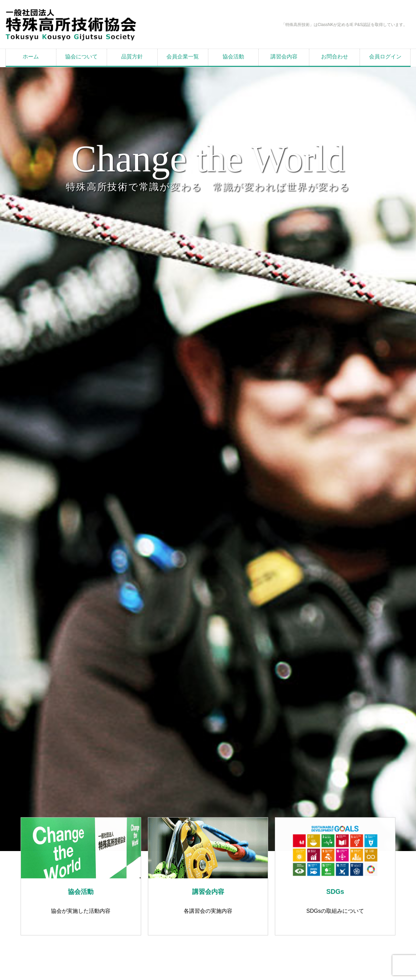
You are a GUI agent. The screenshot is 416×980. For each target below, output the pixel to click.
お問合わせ (335, 57)
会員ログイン (385, 57)
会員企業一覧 (183, 57)
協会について (81, 57)
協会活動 (233, 57)
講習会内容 (284, 57)
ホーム (31, 57)
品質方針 (132, 57)
